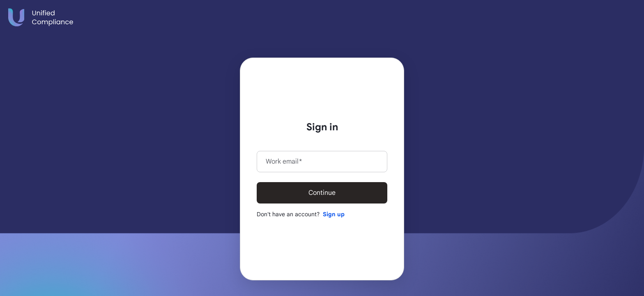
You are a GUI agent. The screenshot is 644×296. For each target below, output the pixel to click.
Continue (322, 193)
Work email (284, 162)
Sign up (334, 214)
